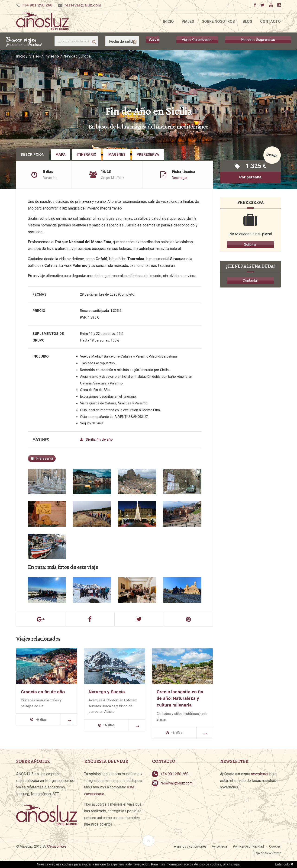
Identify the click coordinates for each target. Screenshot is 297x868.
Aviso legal (220, 846)
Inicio (168, 21)
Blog (247, 21)
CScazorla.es (57, 846)
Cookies (275, 846)
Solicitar (250, 245)
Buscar (154, 39)
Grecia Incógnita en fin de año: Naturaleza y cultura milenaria (180, 698)
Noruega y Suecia (107, 692)
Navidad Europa (77, 56)
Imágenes (116, 155)
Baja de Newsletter (267, 853)
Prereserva (148, 155)
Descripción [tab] (33, 155)
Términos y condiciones (189, 846)
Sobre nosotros (218, 21)
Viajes (188, 21)
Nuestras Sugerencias (258, 39)
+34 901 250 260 (37, 5)
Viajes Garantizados (197, 39)
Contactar (250, 281)
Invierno (52, 56)
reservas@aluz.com (83, 5)
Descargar (180, 178)
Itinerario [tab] (87, 155)
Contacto (270, 21)
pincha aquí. (232, 864)
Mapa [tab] (61, 155)
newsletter (260, 774)
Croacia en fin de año (43, 692)
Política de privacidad (248, 846)
